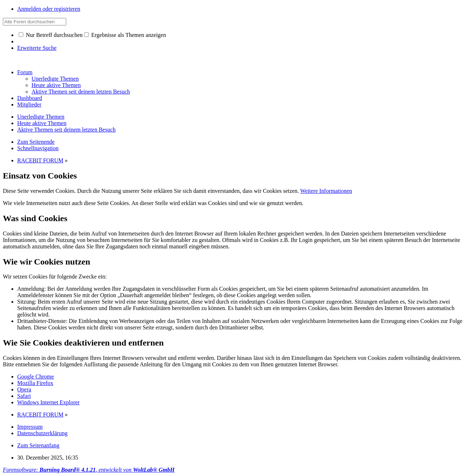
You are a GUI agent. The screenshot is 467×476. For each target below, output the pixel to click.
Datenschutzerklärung (42, 433)
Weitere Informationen (326, 191)
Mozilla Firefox (35, 383)
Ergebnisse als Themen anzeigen (125, 35)
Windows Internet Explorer (48, 402)
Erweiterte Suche (37, 48)
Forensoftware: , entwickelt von (89, 470)
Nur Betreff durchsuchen (51, 35)
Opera (24, 389)
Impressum (30, 427)
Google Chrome (36, 377)
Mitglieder (29, 104)
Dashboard (30, 98)
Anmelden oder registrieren (49, 9)
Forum (25, 72)
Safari (24, 396)
